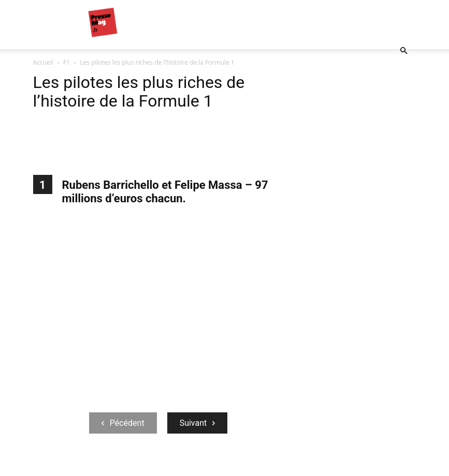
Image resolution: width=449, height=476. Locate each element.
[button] (404, 51)
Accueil (43, 62)
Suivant (198, 423)
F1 (67, 62)
